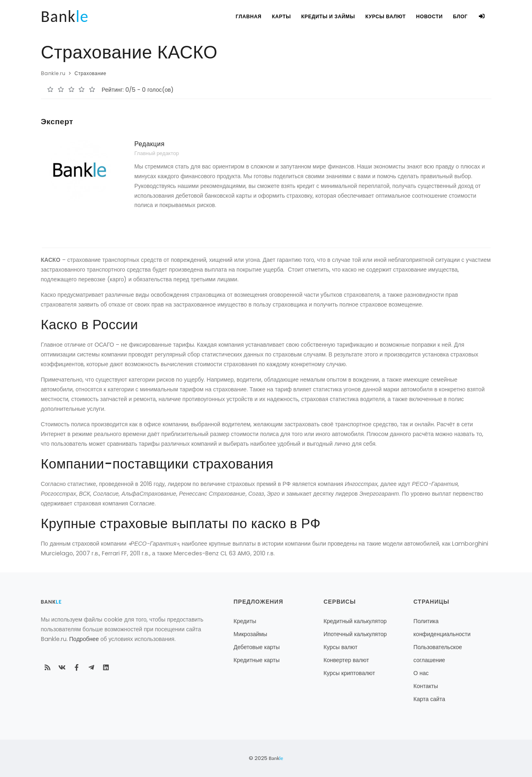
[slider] (71, 89)
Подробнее (84, 639)
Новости (425, 16)
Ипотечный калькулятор (355, 634)
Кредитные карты (257, 660)
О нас (421, 673)
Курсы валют (381, 16)
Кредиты (245, 621)
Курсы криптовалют (349, 673)
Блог (458, 16)
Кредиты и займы (322, 16)
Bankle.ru (53, 73)
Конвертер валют (346, 660)
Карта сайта (429, 699)
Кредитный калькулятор (355, 621)
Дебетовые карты (257, 647)
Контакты (426, 686)
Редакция (150, 144)
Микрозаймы (251, 634)
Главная (240, 16)
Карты (274, 16)
